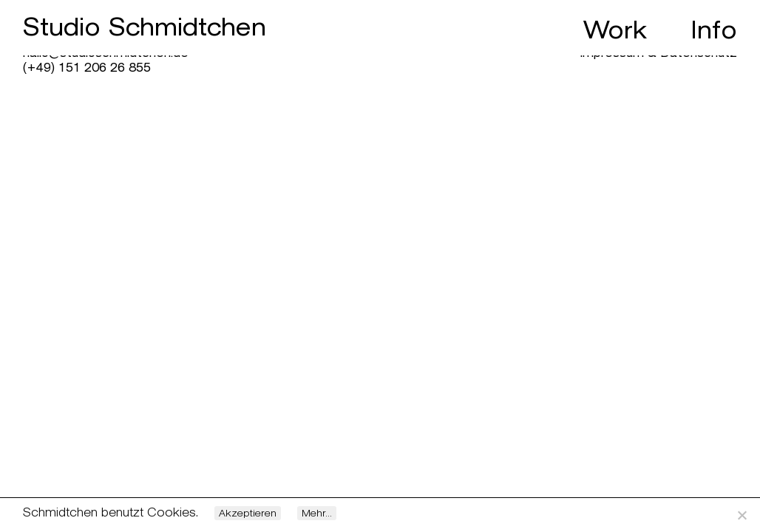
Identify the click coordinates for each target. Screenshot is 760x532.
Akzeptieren (248, 513)
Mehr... (317, 513)
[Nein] (742, 515)
